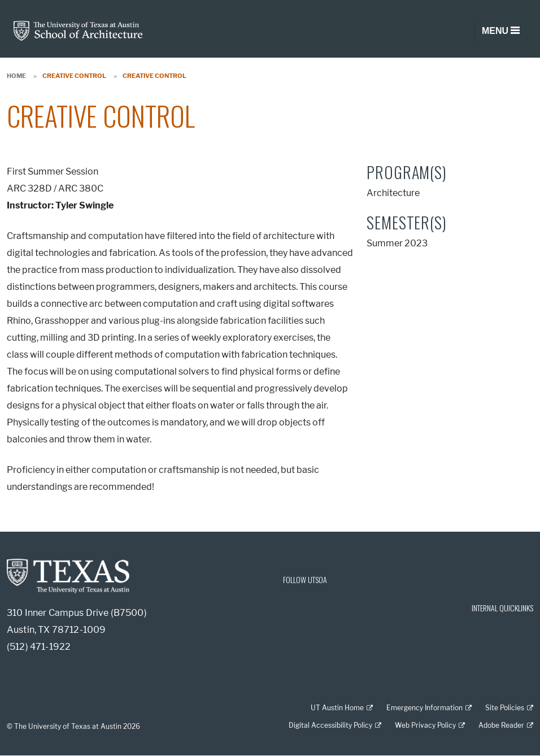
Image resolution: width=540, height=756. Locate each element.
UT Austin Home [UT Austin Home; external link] (337, 708)
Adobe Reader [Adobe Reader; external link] (501, 725)
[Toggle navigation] (500, 31)
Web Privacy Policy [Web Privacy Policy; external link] (425, 725)
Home (16, 76)
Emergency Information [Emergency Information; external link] (424, 708)
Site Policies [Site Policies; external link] (505, 708)
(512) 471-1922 (39, 647)
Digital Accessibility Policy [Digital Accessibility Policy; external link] (330, 725)
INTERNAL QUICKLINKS (502, 608)
